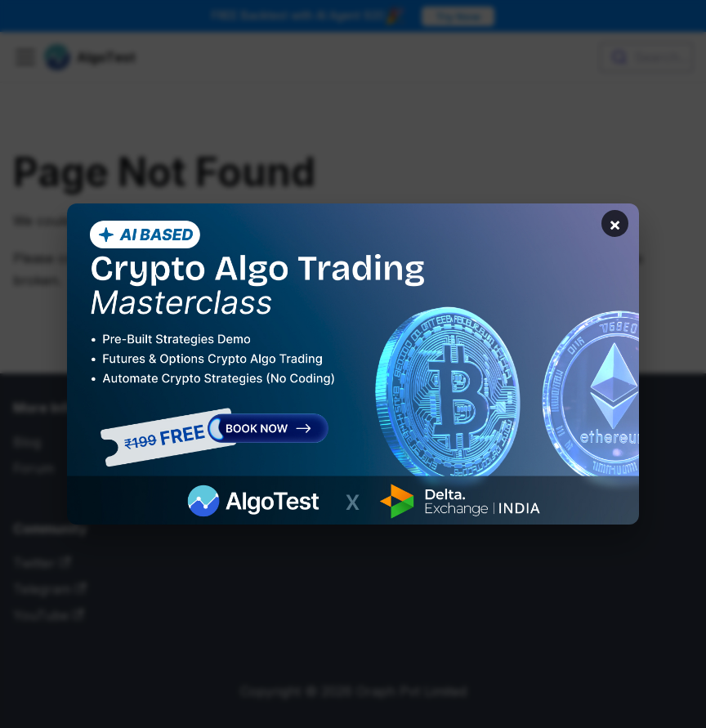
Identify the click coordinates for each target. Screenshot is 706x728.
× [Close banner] (613, 226)
